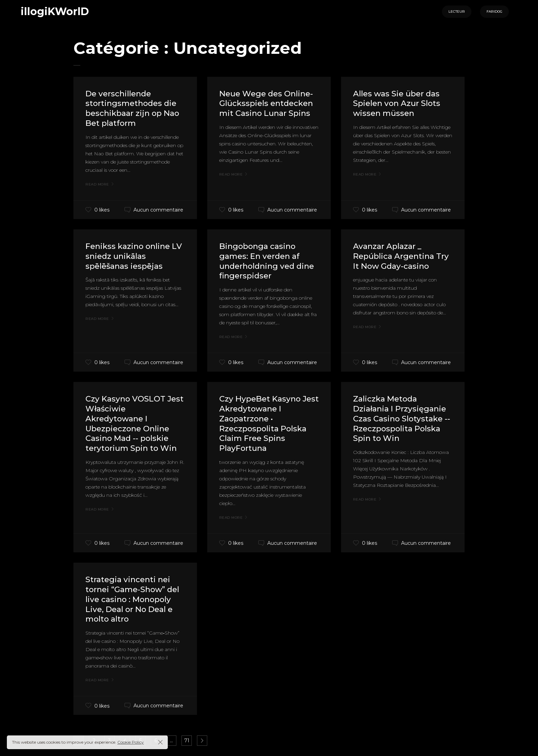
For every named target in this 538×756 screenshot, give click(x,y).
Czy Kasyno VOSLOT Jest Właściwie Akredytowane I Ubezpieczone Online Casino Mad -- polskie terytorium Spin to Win (133, 423)
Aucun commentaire (158, 210)
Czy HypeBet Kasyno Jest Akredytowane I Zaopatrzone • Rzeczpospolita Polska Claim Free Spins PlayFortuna (266, 423)
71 (187, 741)
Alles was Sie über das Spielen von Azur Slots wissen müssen (399, 103)
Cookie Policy (131, 742)
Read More (97, 184)
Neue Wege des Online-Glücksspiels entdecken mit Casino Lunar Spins (269, 103)
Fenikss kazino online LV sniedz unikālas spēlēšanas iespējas (130, 256)
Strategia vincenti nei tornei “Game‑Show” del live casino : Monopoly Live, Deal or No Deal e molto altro (133, 599)
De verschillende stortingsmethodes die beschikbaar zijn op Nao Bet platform (135, 108)
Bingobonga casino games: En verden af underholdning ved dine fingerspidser (262, 261)
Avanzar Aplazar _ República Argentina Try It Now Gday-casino (401, 256)
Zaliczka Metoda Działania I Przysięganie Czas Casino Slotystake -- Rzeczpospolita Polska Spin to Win (402, 418)
